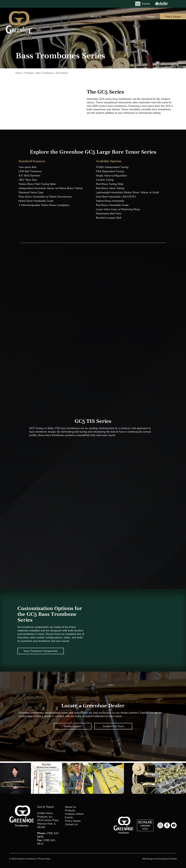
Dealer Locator (73, 726)
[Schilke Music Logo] (145, 821)
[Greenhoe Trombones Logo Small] (123, 818)
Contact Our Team (113, 726)
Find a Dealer (73, 821)
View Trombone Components (41, 651)
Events (69, 817)
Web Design (148, 859)
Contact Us (71, 824)
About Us (71, 807)
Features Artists (74, 814)
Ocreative (172, 859)
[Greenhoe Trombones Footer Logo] (22, 807)
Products (70, 810)
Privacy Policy (44, 859)
